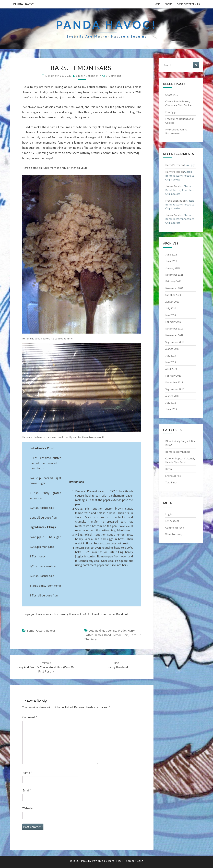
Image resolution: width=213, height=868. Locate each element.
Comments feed (175, 528)
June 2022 (171, 261)
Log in (169, 514)
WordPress (115, 861)
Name (27, 773)
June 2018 (171, 409)
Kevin (169, 469)
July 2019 (171, 356)
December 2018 (174, 382)
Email (27, 790)
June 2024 (171, 254)
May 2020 (171, 315)
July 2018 (171, 403)
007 (91, 631)
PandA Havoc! (24, 4)
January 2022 (173, 268)
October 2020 (173, 295)
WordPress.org (174, 534)
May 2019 (171, 362)
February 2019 (173, 376)
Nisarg (139, 861)
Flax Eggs (171, 112)
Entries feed (172, 521)
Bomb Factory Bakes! (189, 4)
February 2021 (173, 281)
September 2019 (175, 342)
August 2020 (172, 302)
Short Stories (173, 476)
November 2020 (174, 288)
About (168, 4)
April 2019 (171, 369)
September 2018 (175, 389)
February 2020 (173, 322)
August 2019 (172, 349)
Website (27, 808)
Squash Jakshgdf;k (89, 76)
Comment (30, 717)
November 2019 (174, 335)
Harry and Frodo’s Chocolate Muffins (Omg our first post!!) (46, 667)
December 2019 (174, 328)
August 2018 (172, 396)
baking (100, 631)
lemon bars (121, 635)
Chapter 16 (172, 95)
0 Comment (114, 76)
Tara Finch (171, 482)
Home (157, 4)
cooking (111, 631)
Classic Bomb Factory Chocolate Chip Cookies (180, 176)
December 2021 (174, 275)
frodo (122, 631)
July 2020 (171, 308)
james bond (103, 635)
